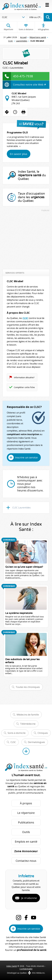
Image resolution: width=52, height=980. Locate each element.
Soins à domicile (17, 733)
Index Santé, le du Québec (32, 175)
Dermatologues (36, 742)
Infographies (43, 27)
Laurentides (22, 41)
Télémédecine (28, 724)
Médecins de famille (28, 715)
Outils (26, 832)
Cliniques (43, 733)
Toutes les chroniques (28, 687)
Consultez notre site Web (29, 85)
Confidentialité (26, 969)
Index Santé (12, 966)
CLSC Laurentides (21, 508)
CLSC (11, 41)
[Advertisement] (26, 239)
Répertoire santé (38, 37)
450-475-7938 (23, 76)
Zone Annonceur (26, 851)
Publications (26, 822)
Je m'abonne (29, 898)
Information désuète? (24, 377)
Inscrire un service (26, 457)
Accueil (23, 37)
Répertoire (8, 27)
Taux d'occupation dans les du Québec (31, 197)
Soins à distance (26, 27)
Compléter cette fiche (24, 387)
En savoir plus (19, 154)
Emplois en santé (26, 842)
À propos (26, 803)
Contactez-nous (26, 861)
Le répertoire (26, 813)
